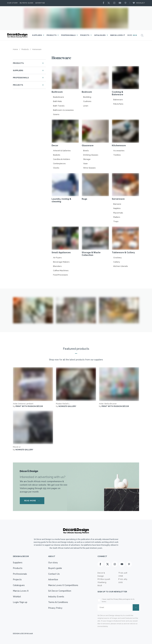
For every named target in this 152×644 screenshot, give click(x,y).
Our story (12, 3)
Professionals (68, 35)
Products (52, 35)
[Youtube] (121, 3)
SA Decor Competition (60, 591)
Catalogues (100, 35)
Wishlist (137, 3)
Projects (85, 35)
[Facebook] (104, 3)
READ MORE (32, 501)
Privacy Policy (55, 608)
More (132, 35)
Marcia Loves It (118, 35)
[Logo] (18, 35)
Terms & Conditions (58, 602)
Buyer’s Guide (27, 3)
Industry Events (56, 597)
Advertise (40, 3)
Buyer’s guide (55, 568)
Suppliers (37, 35)
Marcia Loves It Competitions (63, 585)
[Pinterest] (126, 3)
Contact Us (54, 574)
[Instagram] (115, 3)
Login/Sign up (20, 602)
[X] (109, 3)
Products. (18, 63)
